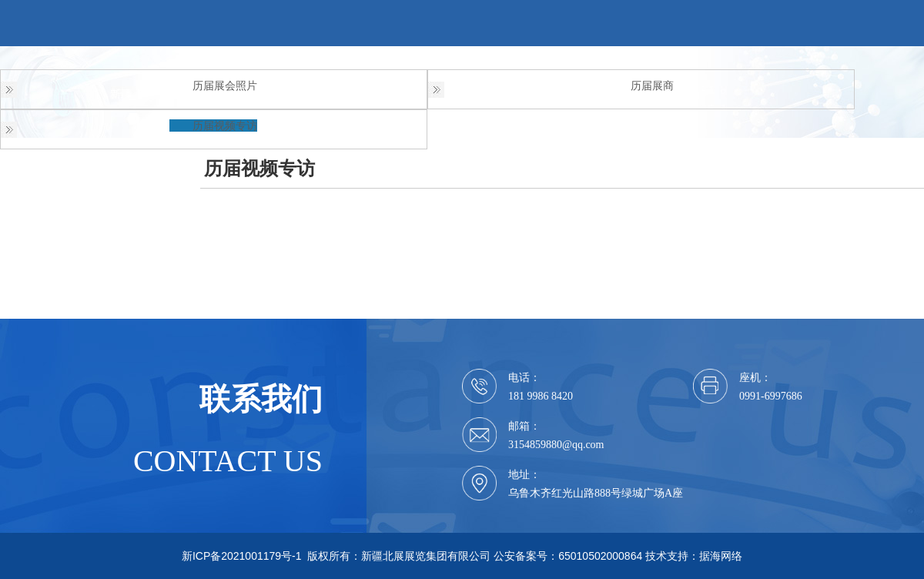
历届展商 (652, 85)
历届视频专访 (225, 126)
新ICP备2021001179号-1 (242, 556)
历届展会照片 (225, 85)
